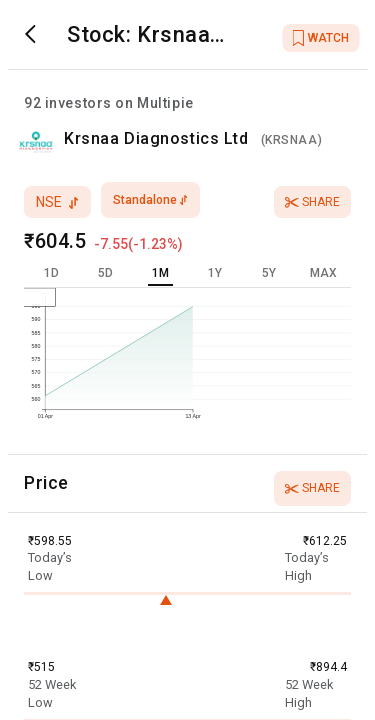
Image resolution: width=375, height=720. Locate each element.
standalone (150, 200)
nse (57, 202)
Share (312, 202)
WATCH (320, 38)
